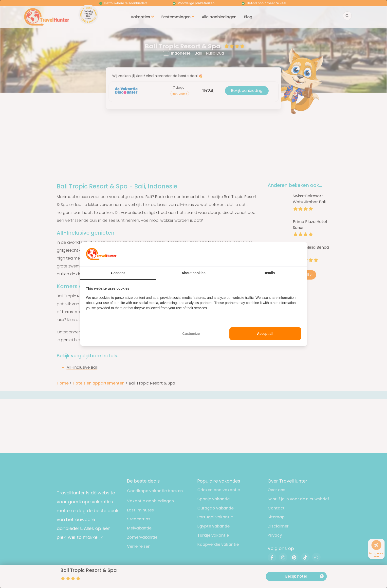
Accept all (265, 334)
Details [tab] (269, 273)
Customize (191, 334)
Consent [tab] (118, 273)
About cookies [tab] (193, 273)
